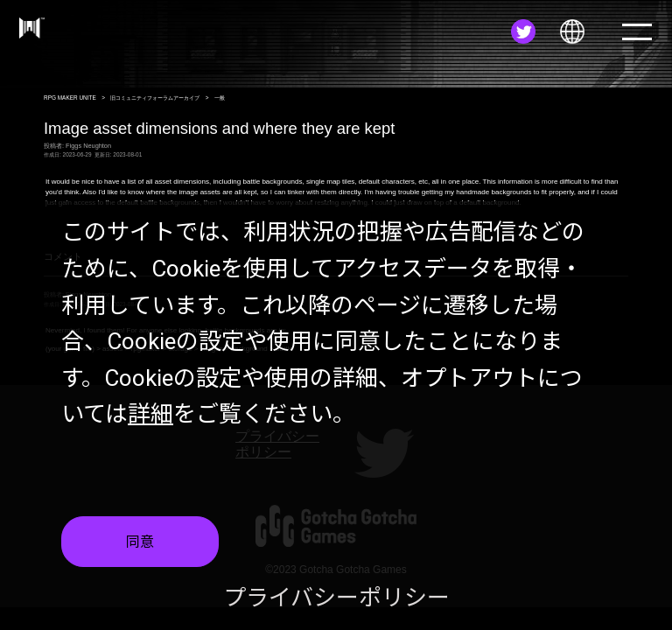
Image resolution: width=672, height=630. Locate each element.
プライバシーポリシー (336, 608)
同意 (140, 552)
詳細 (150, 424)
